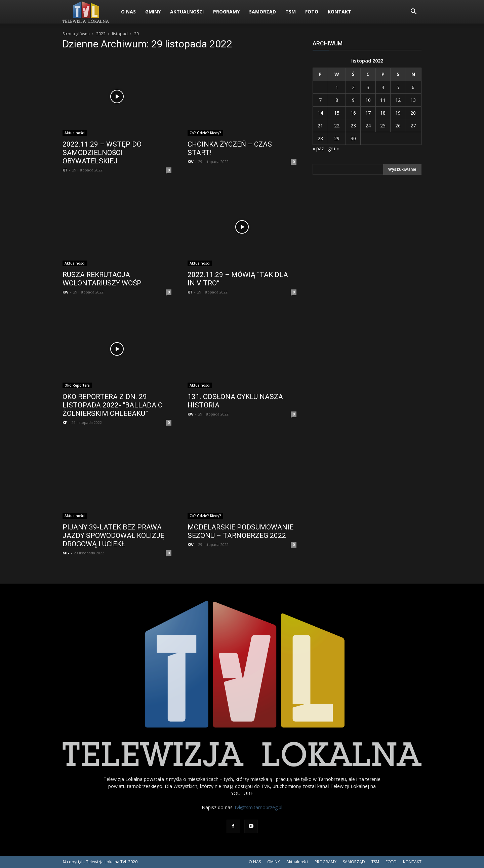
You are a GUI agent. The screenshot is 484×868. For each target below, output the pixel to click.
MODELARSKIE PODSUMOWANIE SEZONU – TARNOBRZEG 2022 (240, 531)
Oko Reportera (77, 385)
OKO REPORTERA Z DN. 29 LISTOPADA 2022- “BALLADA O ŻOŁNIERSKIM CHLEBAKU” (113, 405)
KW (191, 162)
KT (65, 170)
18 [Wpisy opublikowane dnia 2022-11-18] (383, 113)
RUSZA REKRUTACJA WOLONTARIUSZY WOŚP (102, 279)
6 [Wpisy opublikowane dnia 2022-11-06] (413, 87)
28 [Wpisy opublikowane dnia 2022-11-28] (320, 138)
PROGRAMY (226, 12)
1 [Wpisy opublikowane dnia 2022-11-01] (337, 87)
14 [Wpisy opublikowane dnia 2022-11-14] (320, 113)
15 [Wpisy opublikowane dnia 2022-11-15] (337, 113)
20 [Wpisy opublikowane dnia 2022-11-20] (413, 113)
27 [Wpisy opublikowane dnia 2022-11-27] (413, 126)
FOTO (312, 12)
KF (65, 422)
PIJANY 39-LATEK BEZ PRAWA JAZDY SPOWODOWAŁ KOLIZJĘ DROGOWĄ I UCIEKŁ (113, 536)
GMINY (153, 12)
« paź (318, 148)
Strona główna (76, 34)
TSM (291, 12)
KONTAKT (339, 12)
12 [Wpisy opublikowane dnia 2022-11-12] (398, 100)
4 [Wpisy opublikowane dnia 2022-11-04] (383, 87)
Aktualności (187, 12)
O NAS (128, 12)
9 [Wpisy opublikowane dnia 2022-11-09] (353, 100)
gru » (333, 148)
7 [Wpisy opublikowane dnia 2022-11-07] (320, 100)
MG (66, 553)
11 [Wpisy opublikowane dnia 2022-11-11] (383, 100)
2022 (101, 34)
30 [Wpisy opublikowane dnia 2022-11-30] (353, 138)
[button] (413, 12)
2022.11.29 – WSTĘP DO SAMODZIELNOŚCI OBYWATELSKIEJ (102, 153)
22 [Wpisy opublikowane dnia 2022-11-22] (337, 126)
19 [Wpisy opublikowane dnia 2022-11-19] (398, 113)
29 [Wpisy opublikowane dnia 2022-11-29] (337, 138)
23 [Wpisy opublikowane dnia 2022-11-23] (353, 126)
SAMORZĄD (263, 12)
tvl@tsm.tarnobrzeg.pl (259, 807)
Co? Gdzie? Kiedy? (205, 133)
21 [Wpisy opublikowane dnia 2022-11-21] (320, 126)
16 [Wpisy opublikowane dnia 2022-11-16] (353, 113)
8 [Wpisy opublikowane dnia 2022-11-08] (337, 100)
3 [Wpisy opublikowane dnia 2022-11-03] (368, 87)
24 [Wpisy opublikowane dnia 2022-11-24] (368, 126)
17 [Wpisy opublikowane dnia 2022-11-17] (368, 113)
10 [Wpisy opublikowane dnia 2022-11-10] (368, 100)
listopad (120, 34)
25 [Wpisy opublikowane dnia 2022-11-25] (383, 126)
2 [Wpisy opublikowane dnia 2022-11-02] (353, 87)
